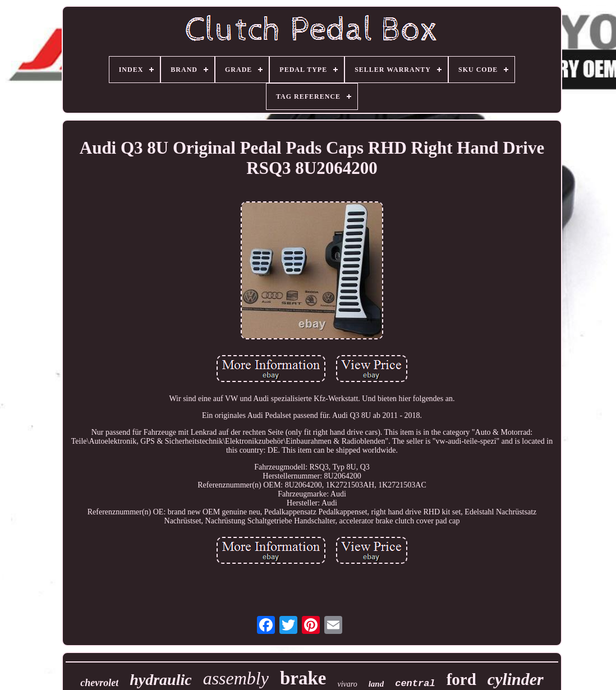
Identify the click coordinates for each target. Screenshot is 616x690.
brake (303, 678)
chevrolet (99, 683)
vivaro (347, 684)
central (415, 684)
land (376, 684)
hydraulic (160, 680)
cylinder (516, 679)
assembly (236, 678)
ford (461, 679)
